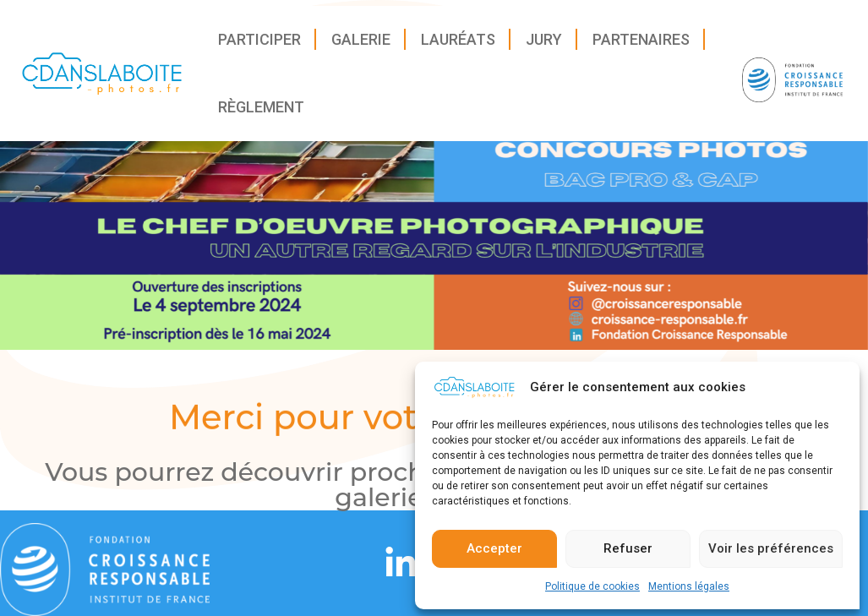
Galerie (361, 45)
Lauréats (458, 45)
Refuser (628, 555)
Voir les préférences (771, 555)
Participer (259, 45)
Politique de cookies (592, 592)
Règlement (261, 113)
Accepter (494, 555)
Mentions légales (689, 592)
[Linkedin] (401, 564)
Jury (544, 45)
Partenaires (641, 45)
